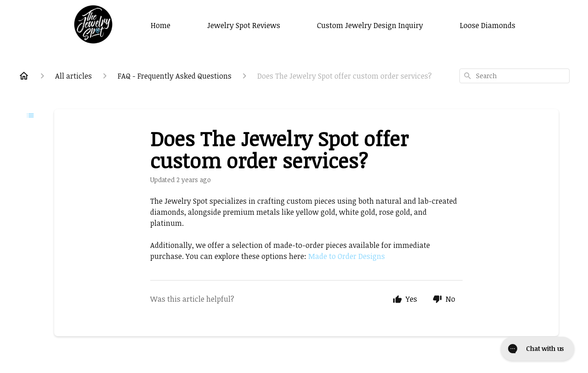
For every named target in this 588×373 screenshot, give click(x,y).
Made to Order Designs (347, 256)
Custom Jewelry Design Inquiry (370, 25)
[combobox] (514, 76)
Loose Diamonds (488, 25)
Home (161, 25)
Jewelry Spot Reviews (244, 25)
